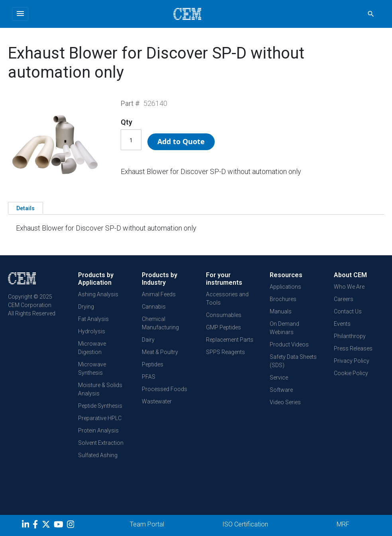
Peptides (153, 364)
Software (281, 390)
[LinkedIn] (26, 526)
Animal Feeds (159, 294)
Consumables (224, 315)
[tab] (25, 208)
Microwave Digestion (92, 348)
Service (279, 378)
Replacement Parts (230, 340)
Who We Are (349, 287)
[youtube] (60, 526)
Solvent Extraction (101, 443)
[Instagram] (72, 526)
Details (25, 208)
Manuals (281, 311)
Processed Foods (165, 389)
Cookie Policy (351, 373)
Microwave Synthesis (92, 369)
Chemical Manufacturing (160, 323)
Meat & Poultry (160, 352)
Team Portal (147, 524)
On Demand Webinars (284, 328)
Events (342, 324)
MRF (343, 524)
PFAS (149, 377)
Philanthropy (350, 336)
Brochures (283, 299)
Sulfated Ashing (98, 455)
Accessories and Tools (227, 298)
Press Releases (353, 348)
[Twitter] (47, 526)
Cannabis (154, 307)
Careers (344, 299)
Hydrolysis (92, 331)
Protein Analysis (98, 430)
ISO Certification (245, 524)
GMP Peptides (223, 327)
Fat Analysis (93, 319)
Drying (86, 307)
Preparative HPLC (100, 418)
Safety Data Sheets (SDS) (293, 361)
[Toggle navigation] (20, 14)
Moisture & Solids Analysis (100, 389)
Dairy (148, 340)
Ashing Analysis (98, 294)
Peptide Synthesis (100, 406)
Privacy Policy (352, 361)
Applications (285, 287)
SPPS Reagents (225, 352)
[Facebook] (37, 526)
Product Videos (289, 344)
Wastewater (157, 401)
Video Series (285, 402)
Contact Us (348, 311)
